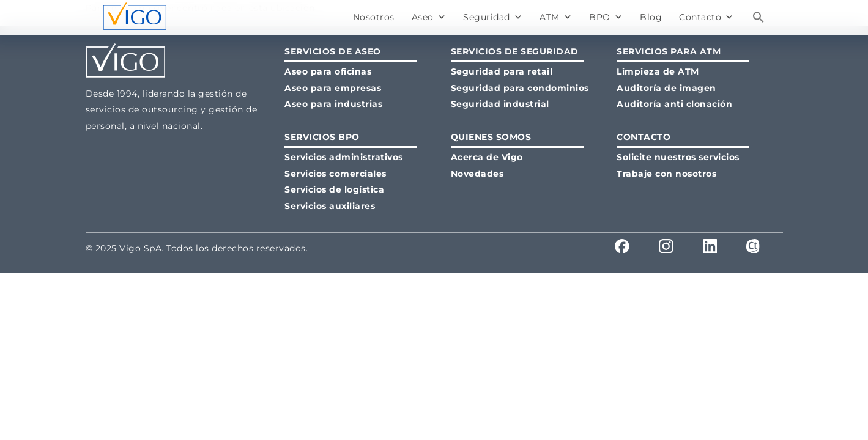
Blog (651, 17)
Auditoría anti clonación (674, 104)
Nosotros (374, 17)
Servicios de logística (334, 189)
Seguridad (493, 17)
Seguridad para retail (502, 71)
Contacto (707, 17)
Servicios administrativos (344, 157)
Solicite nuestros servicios (678, 157)
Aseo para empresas (333, 88)
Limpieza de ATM (658, 71)
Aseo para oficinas (328, 71)
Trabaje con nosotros (666, 174)
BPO (606, 17)
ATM (556, 17)
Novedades (477, 174)
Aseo (429, 17)
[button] (759, 17)
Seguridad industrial (500, 104)
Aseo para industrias (333, 104)
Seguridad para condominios (520, 88)
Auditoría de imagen (666, 88)
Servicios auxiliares (330, 206)
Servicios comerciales (336, 174)
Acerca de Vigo (487, 157)
